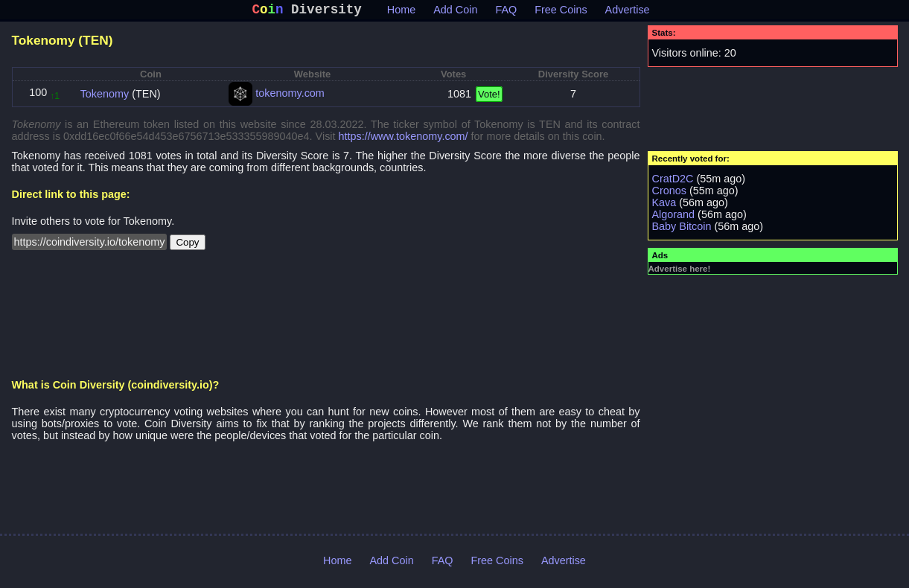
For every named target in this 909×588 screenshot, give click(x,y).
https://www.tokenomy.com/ (404, 139)
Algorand (674, 217)
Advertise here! (680, 272)
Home (401, 13)
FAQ (506, 13)
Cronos (669, 194)
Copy (187, 245)
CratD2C (673, 182)
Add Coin (455, 13)
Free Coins (561, 13)
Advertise (628, 13)
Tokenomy (105, 97)
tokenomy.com (290, 96)
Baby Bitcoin (682, 229)
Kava (664, 205)
